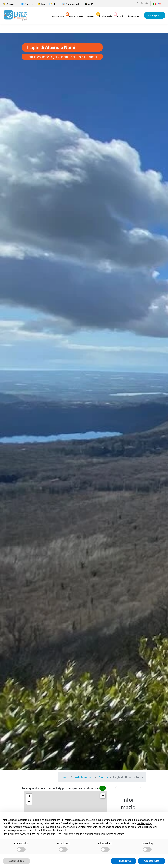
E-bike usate (106, 15)
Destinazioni (58, 16)
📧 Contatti (27, 4)
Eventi (120, 15)
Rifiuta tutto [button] (124, 861)
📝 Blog (53, 4)
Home (65, 777)
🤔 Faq (41, 4)
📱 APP (89, 4)
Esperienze (134, 16)
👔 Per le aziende (71, 4)
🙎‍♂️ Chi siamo (10, 4)
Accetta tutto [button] (152, 861)
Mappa (91, 16)
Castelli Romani (83, 777)
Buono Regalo (76, 15)
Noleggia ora (155, 15)
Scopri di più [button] (16, 861)
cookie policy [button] (144, 823)
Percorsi (103, 777)
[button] (29, 796)
